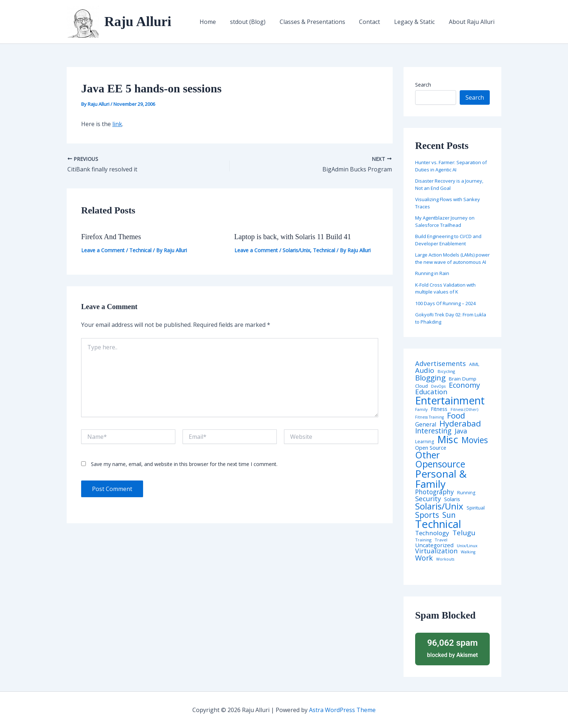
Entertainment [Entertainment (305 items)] (450, 401)
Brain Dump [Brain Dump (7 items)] (463, 379)
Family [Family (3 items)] (421, 410)
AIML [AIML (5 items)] (474, 365)
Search (423, 85)
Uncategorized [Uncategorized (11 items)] (434, 545)
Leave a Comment (103, 250)
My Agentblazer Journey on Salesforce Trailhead (445, 221)
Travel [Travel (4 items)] (441, 540)
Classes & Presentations (321, 22)
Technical (140, 250)
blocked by (452, 648)
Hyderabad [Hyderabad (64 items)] (460, 423)
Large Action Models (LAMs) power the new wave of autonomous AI (452, 258)
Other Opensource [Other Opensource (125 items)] (440, 459)
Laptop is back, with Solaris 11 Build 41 (293, 237)
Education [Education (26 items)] (431, 392)
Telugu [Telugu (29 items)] (464, 533)
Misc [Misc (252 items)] (448, 440)
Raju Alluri (138, 21)
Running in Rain (432, 273)
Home (221, 22)
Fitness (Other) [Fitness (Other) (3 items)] (464, 410)
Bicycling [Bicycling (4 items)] (446, 371)
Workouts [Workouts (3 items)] (445, 559)
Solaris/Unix (296, 250)
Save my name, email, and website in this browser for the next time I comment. (184, 464)
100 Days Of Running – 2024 (445, 303)
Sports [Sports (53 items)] (427, 515)
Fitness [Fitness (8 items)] (439, 409)
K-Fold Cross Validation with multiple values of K (445, 288)
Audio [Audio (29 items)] (425, 371)
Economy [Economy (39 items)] (464, 385)
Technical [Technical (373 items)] (438, 524)
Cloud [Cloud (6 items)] (421, 386)
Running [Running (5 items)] (466, 493)
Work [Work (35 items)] (424, 558)
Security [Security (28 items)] (428, 499)
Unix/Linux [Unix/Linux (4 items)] (467, 546)
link (117, 124)
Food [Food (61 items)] (456, 416)
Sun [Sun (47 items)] (449, 515)
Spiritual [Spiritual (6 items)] (476, 508)
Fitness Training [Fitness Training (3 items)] (429, 417)
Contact (376, 22)
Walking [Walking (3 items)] (468, 552)
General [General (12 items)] (426, 425)
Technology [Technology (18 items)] (432, 533)
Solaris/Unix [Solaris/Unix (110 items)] (439, 506)
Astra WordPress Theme (342, 710)
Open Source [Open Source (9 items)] (431, 448)
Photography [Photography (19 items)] (435, 492)
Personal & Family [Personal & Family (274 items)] (441, 479)
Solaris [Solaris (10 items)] (452, 499)
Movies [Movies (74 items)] (475, 440)
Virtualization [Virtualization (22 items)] (436, 551)
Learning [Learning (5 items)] (425, 442)
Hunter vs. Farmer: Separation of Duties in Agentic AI (451, 166)
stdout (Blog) (259, 22)
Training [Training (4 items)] (423, 540)
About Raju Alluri (473, 22)
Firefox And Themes (111, 237)
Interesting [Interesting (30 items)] (433, 431)
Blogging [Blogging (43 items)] (430, 378)
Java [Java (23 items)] (461, 431)
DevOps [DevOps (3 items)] (438, 386)
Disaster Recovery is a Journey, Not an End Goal (449, 184)
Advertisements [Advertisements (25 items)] (440, 363)
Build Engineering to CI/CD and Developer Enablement (448, 240)
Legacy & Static (418, 22)
